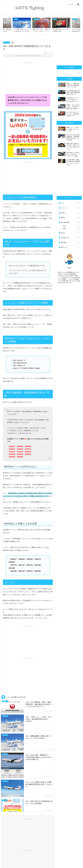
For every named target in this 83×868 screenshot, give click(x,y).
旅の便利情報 (70, 222)
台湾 (71, 226)
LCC (70, 203)
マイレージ (6, 43)
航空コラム (70, 247)
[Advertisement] (28, 78)
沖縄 (71, 228)
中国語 (70, 213)
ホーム (72, 4)
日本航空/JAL (70, 238)
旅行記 (70, 233)
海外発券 (70, 242)
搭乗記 (70, 217)
